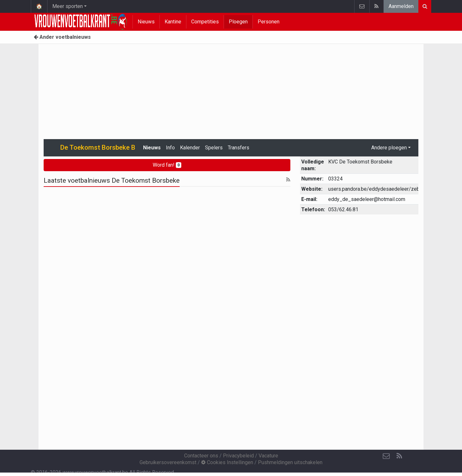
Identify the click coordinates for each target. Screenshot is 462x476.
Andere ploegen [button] (389, 148)
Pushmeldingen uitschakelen (290, 462)
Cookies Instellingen (227, 462)
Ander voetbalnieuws (62, 37)
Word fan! (167, 165)
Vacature (268, 456)
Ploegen (238, 22)
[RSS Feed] (399, 456)
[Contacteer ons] (386, 456)
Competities (205, 22)
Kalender (190, 148)
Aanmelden (401, 6)
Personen (269, 22)
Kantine (173, 22)
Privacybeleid (238, 456)
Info (170, 148)
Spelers (214, 148)
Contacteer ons (201, 456)
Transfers (239, 148)
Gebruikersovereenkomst (168, 462)
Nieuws (146, 22)
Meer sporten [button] (68, 6)
